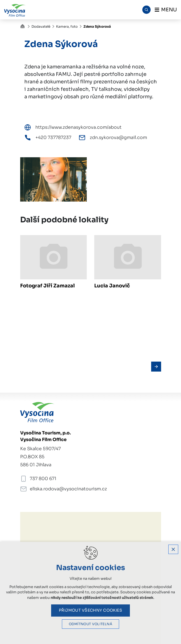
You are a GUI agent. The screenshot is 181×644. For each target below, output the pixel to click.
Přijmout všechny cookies (91, 610)
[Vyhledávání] (146, 10)
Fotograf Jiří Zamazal (48, 286)
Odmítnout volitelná (91, 624)
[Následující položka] (156, 367)
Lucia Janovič (112, 286)
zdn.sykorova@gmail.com (118, 138)
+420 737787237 (53, 138)
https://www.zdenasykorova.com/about (78, 127)
